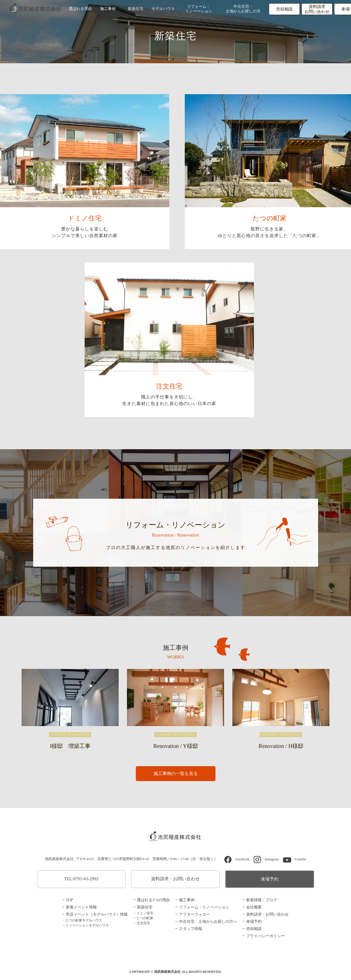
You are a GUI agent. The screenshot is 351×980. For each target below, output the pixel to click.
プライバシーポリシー (266, 936)
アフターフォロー (194, 914)
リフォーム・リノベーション (204, 907)
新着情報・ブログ (262, 900)
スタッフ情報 (191, 929)
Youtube (300, 859)
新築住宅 (136, 9)
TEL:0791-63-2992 (81, 879)
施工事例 (108, 9)
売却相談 (285, 9)
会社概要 (254, 907)
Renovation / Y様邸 (175, 746)
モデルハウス (163, 9)
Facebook (242, 859)
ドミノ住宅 (85, 218)
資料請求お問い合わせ (318, 9)
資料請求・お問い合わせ (175, 879)
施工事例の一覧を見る (176, 774)
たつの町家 (270, 218)
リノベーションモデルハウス (87, 925)
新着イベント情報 (81, 907)
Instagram (272, 859)
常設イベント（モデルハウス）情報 (97, 914)
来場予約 (270, 879)
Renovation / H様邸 (281, 746)
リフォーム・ (199, 9)
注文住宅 (169, 387)
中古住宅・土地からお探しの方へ (208, 922)
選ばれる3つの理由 (153, 900)
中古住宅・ (244, 9)
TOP (69, 900)
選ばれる (80, 9)
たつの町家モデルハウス (84, 920)
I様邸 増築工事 (70, 746)
